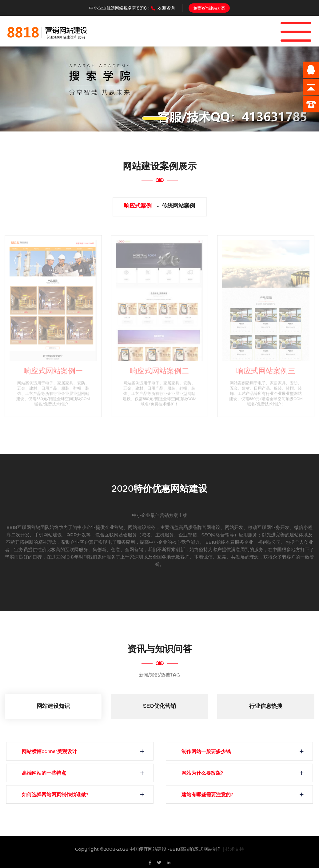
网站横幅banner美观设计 (49, 752)
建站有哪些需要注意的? (207, 795)
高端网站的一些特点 (44, 774)
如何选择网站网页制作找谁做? (55, 795)
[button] (24, 89)
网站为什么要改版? (202, 774)
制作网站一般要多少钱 (206, 752)
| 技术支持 (234, 849)
